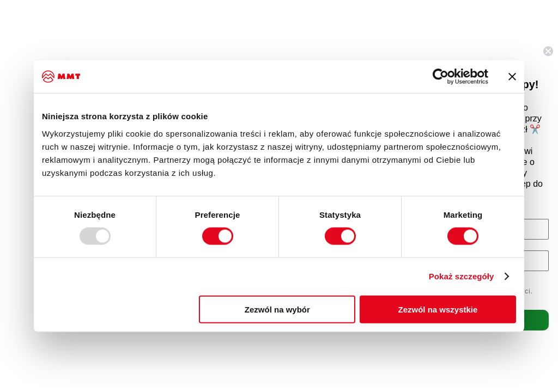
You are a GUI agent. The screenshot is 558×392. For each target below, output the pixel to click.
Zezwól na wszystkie (438, 309)
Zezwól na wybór (277, 309)
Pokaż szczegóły (462, 276)
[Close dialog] (548, 51)
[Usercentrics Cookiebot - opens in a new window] (441, 77)
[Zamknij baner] (512, 77)
